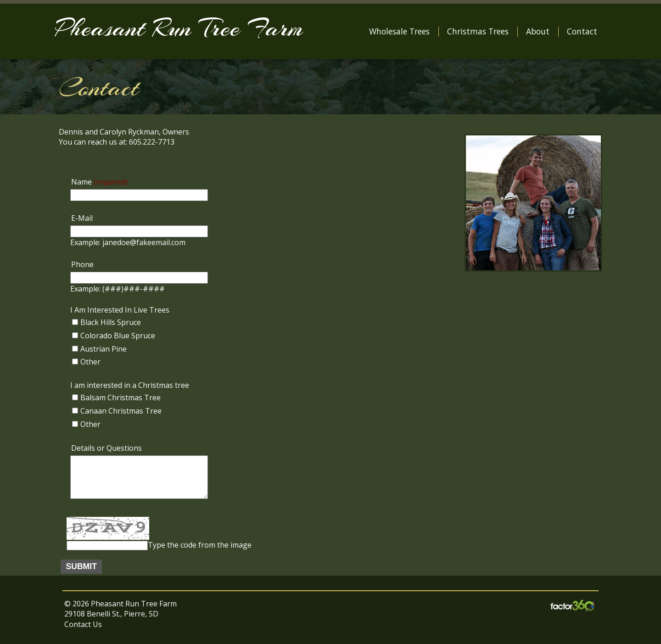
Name (99, 182)
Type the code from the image (200, 545)
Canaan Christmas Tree (121, 411)
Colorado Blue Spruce (118, 336)
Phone (82, 264)
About (538, 31)
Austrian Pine (104, 349)
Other (90, 362)
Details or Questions (106, 448)
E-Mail (82, 218)
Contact (582, 31)
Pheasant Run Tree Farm (179, 28)
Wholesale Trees (399, 31)
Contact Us (83, 624)
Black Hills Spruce (111, 322)
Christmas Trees (478, 31)
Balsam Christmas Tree (120, 398)
